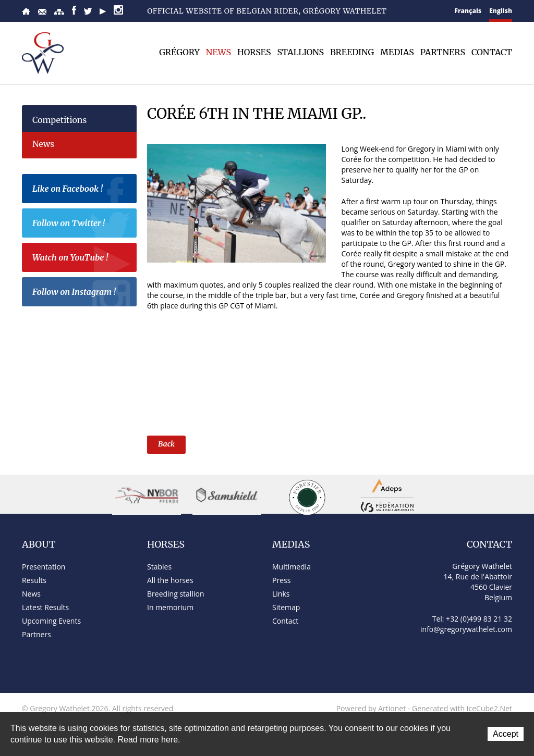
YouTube (103, 11)
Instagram (118, 10)
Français (468, 11)
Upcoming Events (51, 621)
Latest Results (45, 607)
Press (281, 580)
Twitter (88, 11)
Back (166, 444)
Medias (397, 52)
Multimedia (292, 567)
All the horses (170, 580)
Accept (506, 734)
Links (281, 594)
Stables (159, 567)
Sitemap (59, 12)
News (219, 52)
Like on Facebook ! (82, 190)
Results (34, 580)
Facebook (74, 10)
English (501, 11)
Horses (254, 52)
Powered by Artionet (371, 708)
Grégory (179, 52)
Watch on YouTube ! (82, 259)
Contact (42, 12)
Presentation (44, 567)
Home (26, 11)
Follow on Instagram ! (82, 293)
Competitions (59, 120)
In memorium (170, 607)
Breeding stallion (175, 594)
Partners (443, 52)
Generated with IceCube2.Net (462, 708)
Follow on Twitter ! (82, 225)
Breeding (352, 52)
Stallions (300, 52)
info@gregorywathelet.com (466, 629)
